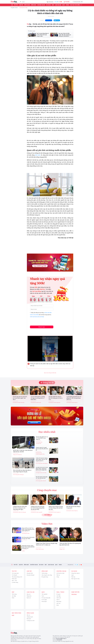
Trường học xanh (31, 621)
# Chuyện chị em (39, 473)
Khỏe (13, 598)
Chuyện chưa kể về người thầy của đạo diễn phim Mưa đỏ (42, 449)
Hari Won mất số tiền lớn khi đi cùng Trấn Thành (28, 538)
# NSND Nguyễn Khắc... (40, 454)
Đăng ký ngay (42, 327)
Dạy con (29, 594)
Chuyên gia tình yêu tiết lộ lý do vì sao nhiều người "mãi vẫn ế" (20, 398)
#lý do (45, 373)
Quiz (64, 5)
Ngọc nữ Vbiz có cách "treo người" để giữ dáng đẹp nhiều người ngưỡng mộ (28, 529)
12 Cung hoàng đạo (46, 598)
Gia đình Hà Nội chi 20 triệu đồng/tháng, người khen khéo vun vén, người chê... (42, 469)
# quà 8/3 (40, 512)
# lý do (40, 403)
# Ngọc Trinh (62, 549)
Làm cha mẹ (58, 5)
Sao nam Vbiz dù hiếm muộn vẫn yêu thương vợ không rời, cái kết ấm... (65, 35)
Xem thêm (47, 515)
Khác (58, 605)
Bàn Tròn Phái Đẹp (16, 614)
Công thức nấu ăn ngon (75, 574)
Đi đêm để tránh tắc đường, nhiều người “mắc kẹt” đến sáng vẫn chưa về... (42, 459)
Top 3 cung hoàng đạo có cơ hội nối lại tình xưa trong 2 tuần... (42, 35)
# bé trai (76, 403)
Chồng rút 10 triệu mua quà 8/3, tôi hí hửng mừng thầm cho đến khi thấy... (38, 508)
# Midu (23, 551)
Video (67, 5)
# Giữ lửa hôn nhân (16, 403)
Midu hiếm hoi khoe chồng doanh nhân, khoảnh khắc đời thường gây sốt (28, 547)
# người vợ (58, 512)
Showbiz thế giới (31, 575)
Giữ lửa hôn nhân (23, 8)
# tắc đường (45, 463)
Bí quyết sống (45, 577)
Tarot (43, 596)
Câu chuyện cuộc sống (47, 575)
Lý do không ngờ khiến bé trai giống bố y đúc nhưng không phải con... (74, 398)
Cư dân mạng (15, 582)
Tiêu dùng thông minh (17, 577)
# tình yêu (22, 403)
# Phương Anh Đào (26, 533)
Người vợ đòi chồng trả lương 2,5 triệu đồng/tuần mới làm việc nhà (56, 508)
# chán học (20, 455)
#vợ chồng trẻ (50, 373)
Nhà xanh (29, 619)
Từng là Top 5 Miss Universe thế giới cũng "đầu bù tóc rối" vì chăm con (46, 544)
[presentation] (40, 321)
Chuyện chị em (41, 5)
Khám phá (14, 579)
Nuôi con (29, 598)
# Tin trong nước (16, 475)
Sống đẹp (34, 5)
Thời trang (14, 594)
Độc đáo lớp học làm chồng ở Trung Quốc (73, 507)
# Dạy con (15, 455)
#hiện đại (54, 373)
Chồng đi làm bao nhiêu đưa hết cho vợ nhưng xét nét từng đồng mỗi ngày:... (20, 508)
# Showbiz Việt (39, 453)
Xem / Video (60, 592)
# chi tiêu (45, 473)
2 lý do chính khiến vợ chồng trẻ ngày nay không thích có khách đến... (38, 398)
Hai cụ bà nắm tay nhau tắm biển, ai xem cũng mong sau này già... (22, 471)
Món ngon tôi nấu (75, 579)
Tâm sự (58, 575)
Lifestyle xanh (30, 617)
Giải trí (21, 5)
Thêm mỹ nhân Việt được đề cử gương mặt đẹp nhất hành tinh (70, 544)
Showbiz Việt (30, 573)
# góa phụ (58, 403)
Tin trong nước (15, 573)
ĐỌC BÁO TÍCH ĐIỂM (75, 5)
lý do (23, 2)
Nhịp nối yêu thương (75, 593)
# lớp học (76, 511)
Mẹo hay (73, 577)
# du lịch (44, 481)
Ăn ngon (48, 5)
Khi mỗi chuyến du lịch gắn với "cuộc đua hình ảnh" (42, 477)
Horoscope (44, 601)
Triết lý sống (44, 573)
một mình (38, 155)
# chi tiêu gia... (24, 512)
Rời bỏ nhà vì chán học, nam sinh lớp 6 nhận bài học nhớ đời (23, 451)
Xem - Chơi (14, 581)
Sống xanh (27, 5)
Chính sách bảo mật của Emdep (37, 317)
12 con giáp (44, 600)
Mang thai (29, 596)
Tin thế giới (14, 575)
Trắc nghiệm (44, 594)
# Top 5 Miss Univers (40, 549)
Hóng (58, 577)
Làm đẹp (14, 596)
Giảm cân (59, 598)
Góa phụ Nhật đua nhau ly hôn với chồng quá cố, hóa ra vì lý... (56, 398)
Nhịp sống (59, 601)
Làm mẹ (58, 603)
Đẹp (53, 5)
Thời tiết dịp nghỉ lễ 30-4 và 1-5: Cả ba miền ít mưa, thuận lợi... (42, 438)
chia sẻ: (42, 20)
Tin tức (16, 5)
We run (28, 615)
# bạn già (22, 475)
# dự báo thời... (39, 444)
